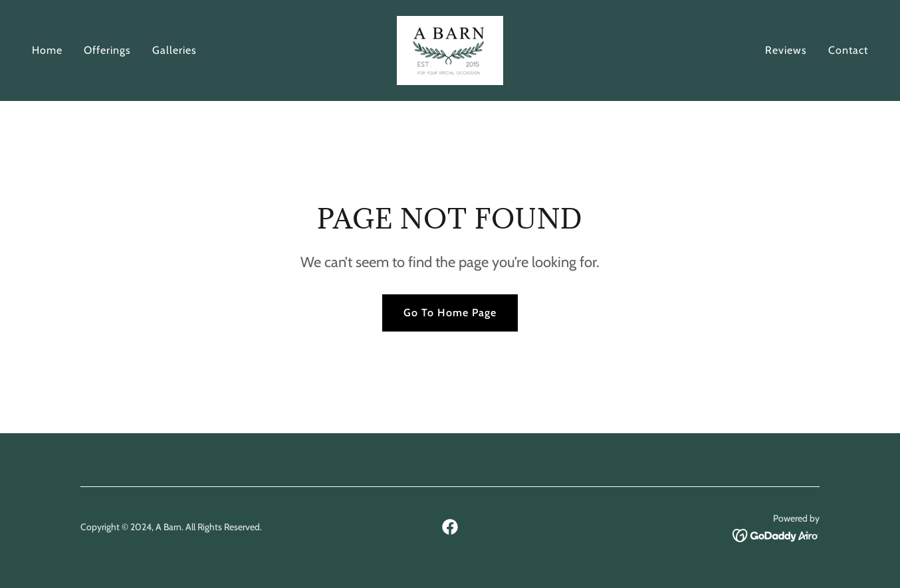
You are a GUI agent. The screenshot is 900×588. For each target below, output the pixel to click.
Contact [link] (848, 50)
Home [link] (47, 50)
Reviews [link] (786, 50)
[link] (450, 49)
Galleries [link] (174, 50)
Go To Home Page (450, 313)
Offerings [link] (107, 50)
